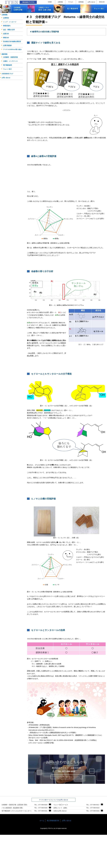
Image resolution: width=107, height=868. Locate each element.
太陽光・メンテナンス (10, 61)
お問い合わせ (91, 2)
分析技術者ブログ (7, 74)
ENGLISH (102, 2)
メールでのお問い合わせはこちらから (67, 777)
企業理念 (6, 18)
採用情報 (81, 2)
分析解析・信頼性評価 (10, 57)
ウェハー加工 (7, 69)
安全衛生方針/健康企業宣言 (12, 41)
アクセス (71, 2)
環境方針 (6, 38)
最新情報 (4, 54)
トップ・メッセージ (10, 22)
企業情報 (60, 2)
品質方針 (6, 34)
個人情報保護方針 (53, 821)
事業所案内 (7, 26)
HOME (50, 2)
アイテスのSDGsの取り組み (12, 49)
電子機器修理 (7, 65)
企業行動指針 (7, 45)
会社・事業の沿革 (9, 30)
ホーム (42, 821)
